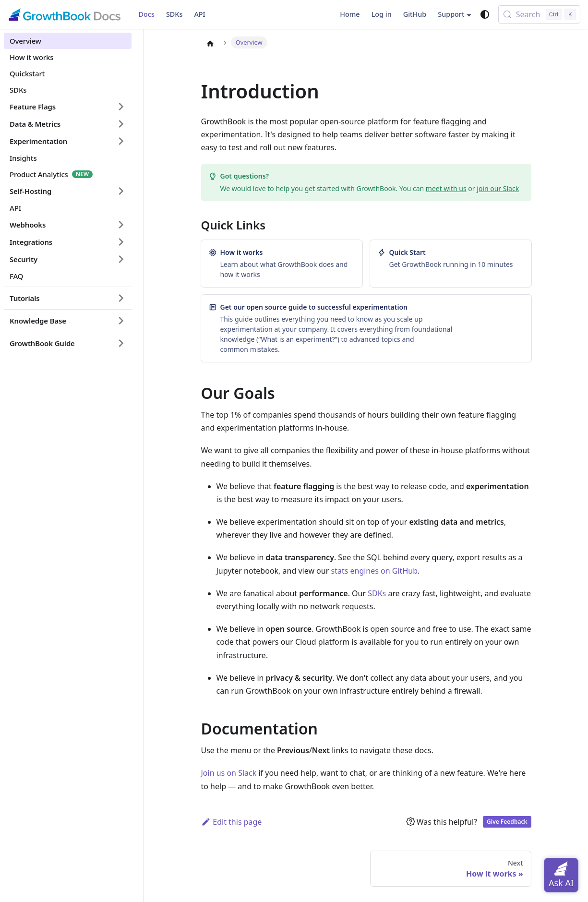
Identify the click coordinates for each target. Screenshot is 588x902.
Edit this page (232, 822)
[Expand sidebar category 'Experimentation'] (121, 141)
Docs (147, 14)
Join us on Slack (229, 773)
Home (350, 14)
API (199, 14)
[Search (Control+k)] (539, 14)
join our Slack (498, 188)
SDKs (174, 14)
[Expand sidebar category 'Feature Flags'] (121, 107)
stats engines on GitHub (374, 571)
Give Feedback (507, 822)
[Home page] (210, 43)
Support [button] (451, 14)
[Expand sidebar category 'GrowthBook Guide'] (121, 343)
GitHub (415, 14)
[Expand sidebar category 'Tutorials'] (121, 298)
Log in (382, 14)
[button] (68, 124)
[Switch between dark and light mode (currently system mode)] (485, 14)
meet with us (446, 188)
